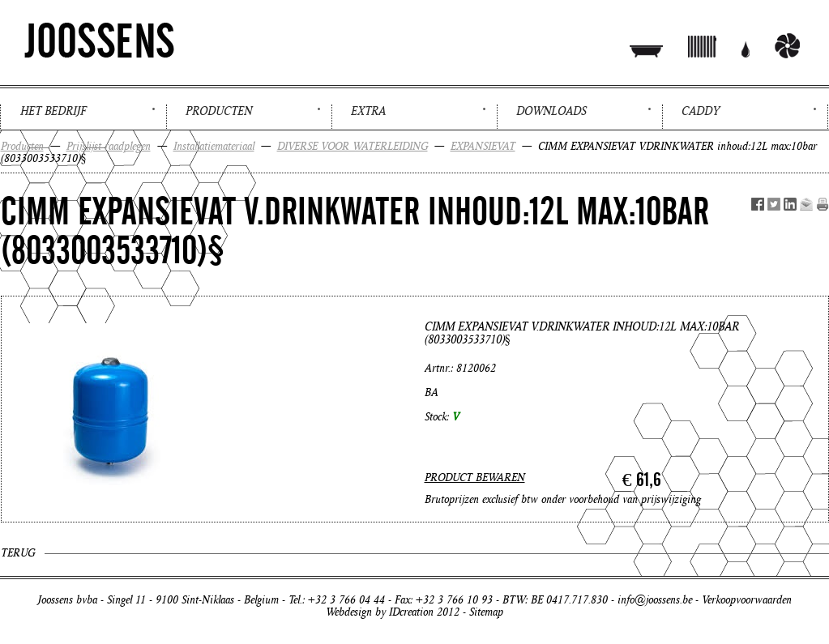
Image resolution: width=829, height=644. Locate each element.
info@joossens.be (655, 600)
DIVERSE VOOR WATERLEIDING (353, 146)
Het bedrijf (53, 111)
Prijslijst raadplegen (109, 146)
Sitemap (486, 612)
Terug (18, 553)
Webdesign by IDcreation (380, 612)
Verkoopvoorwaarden (747, 600)
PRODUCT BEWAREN (475, 478)
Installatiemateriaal (214, 146)
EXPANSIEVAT (483, 146)
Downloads (551, 111)
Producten (219, 111)
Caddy (701, 111)
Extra (368, 111)
